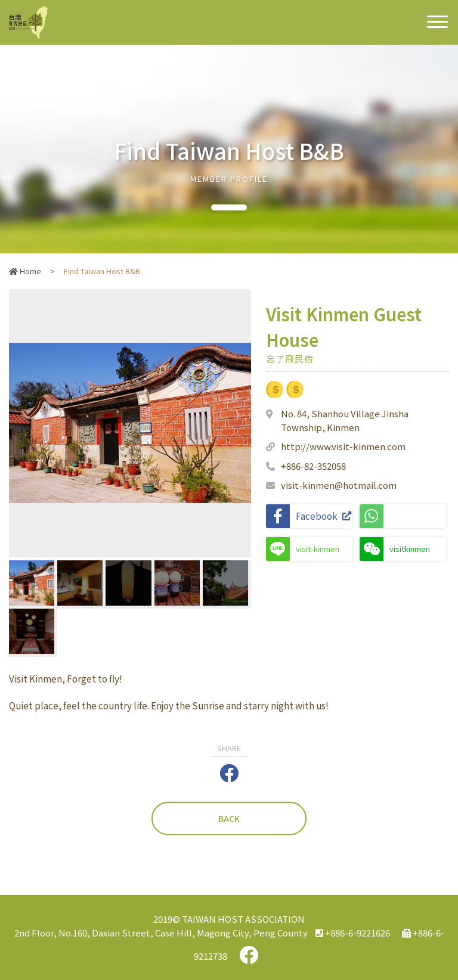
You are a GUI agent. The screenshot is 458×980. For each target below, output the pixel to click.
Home (25, 271)
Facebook (309, 516)
